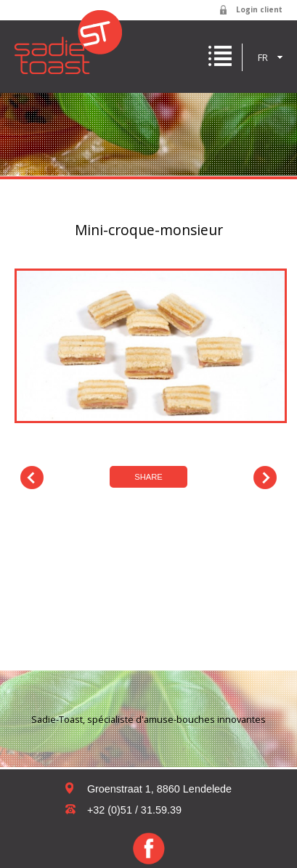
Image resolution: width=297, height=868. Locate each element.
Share (148, 477)
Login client (259, 9)
